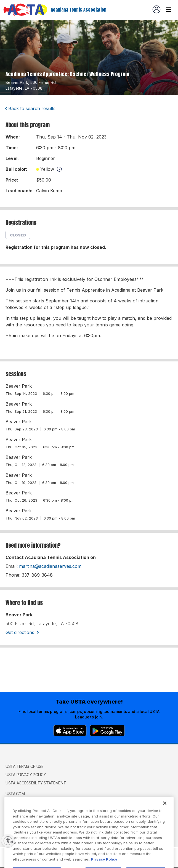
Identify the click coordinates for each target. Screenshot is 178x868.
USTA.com (15, 794)
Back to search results (32, 108)
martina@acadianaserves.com (50, 566)
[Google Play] (107, 731)
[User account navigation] (156, 9)
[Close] (165, 816)
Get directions (20, 632)
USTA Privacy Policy (26, 775)
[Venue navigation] (169, 10)
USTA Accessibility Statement (36, 783)
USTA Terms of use (25, 766)
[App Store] (70, 731)
